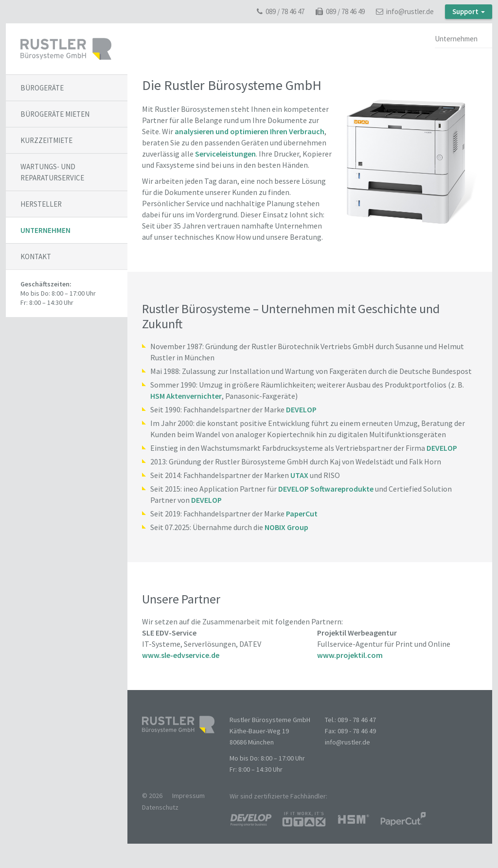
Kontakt (36, 257)
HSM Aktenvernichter (186, 396)
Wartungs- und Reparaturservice (52, 172)
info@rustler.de (405, 11)
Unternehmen (45, 230)
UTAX (299, 475)
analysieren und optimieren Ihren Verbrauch (249, 131)
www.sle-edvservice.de (181, 655)
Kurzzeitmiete (46, 140)
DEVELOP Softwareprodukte (326, 489)
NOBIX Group (286, 527)
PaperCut (302, 514)
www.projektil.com (350, 655)
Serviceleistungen (225, 154)
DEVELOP (301, 409)
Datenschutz (160, 807)
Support (469, 11)
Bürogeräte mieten (55, 114)
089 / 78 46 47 (281, 11)
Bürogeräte (42, 88)
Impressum (188, 796)
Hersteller (41, 204)
